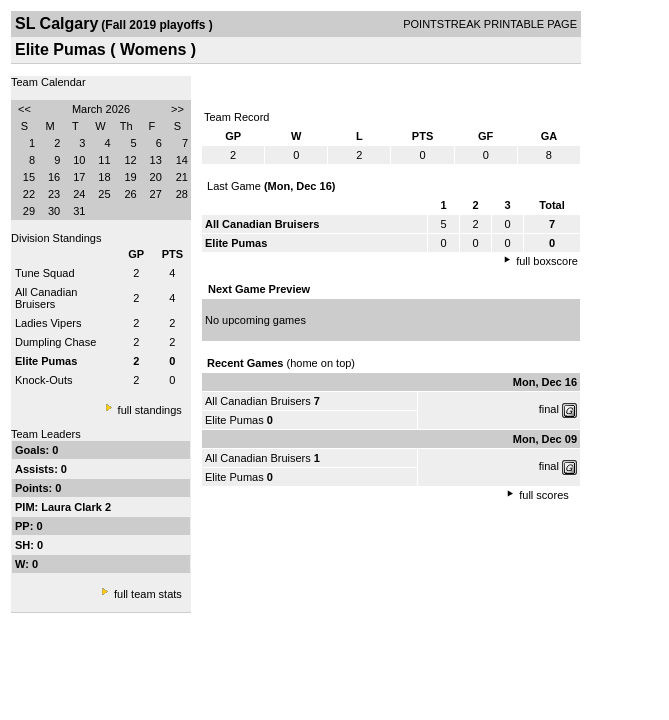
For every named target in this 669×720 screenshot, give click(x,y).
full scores (544, 495)
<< (24, 109)
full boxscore (547, 261)
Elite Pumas (234, 420)
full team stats (148, 594)
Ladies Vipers (48, 323)
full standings (150, 410)
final (549, 409)
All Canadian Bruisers (46, 298)
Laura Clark (73, 507)
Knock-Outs (43, 380)
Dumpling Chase (55, 342)
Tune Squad (45, 273)
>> (177, 109)
